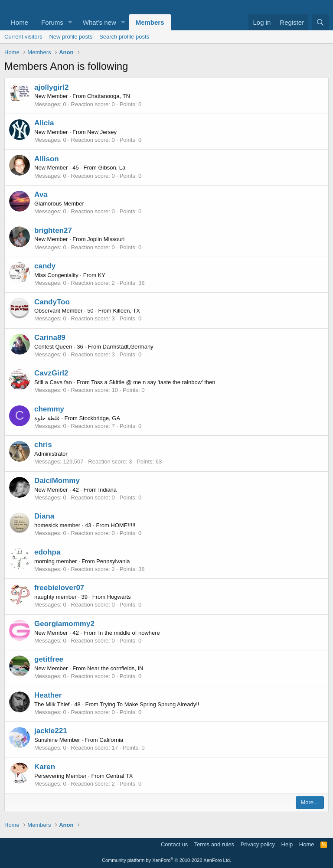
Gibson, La (112, 168)
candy (45, 266)
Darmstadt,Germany (128, 347)
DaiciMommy (57, 481)
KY (102, 275)
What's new (100, 22)
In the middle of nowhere (129, 633)
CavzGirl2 (51, 373)
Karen (45, 767)
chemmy (49, 409)
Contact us (174, 844)
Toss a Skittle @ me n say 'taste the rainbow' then (153, 382)
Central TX (119, 776)
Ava (41, 194)
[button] (70, 22)
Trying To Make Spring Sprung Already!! (149, 704)
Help (287, 844)
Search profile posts (124, 37)
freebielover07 (59, 588)
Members (150, 22)
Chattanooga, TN (109, 96)
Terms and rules (214, 844)
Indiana (107, 490)
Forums (52, 22)
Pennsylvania (113, 561)
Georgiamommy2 (64, 624)
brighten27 (53, 230)
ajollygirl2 (51, 87)
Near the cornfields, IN (115, 668)
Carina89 (50, 338)
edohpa (47, 552)
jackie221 (51, 731)
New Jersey (102, 132)
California (111, 740)
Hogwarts (119, 597)
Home (20, 22)
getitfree (49, 659)
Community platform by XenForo (166, 860)
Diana (44, 516)
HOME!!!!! (123, 525)
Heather (48, 695)
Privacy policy (258, 844)
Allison (47, 159)
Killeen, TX (126, 311)
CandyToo (52, 302)
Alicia (44, 123)
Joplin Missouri (106, 239)
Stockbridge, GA (100, 418)
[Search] (320, 22)
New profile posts (71, 37)
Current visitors (23, 37)
